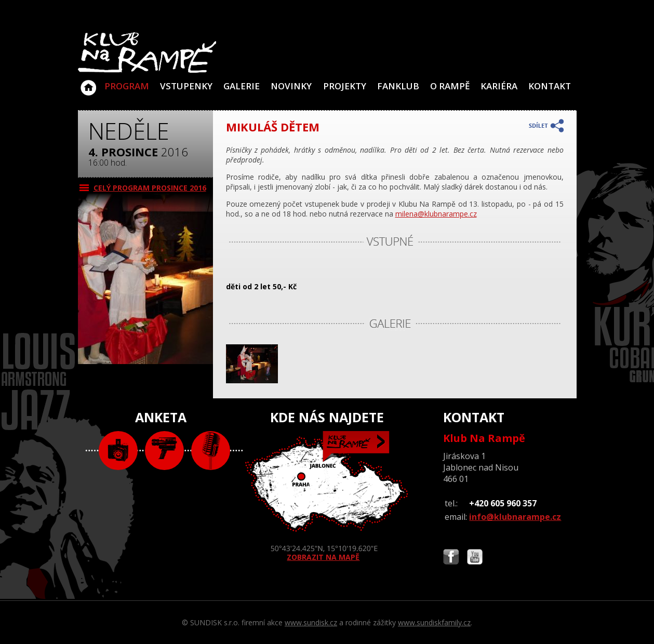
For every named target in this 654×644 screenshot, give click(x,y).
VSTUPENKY (186, 86)
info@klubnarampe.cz (515, 517)
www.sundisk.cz (311, 622)
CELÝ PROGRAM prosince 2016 (150, 188)
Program (127, 86)
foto (118, 451)
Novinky (291, 86)
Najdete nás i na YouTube (475, 558)
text (211, 451)
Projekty (345, 86)
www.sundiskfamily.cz (434, 622)
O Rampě (450, 86)
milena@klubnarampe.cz (436, 214)
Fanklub (398, 86)
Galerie (242, 86)
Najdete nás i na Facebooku (451, 558)
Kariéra (499, 86)
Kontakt (550, 86)
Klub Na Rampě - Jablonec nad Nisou (88, 83)
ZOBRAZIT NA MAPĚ (327, 497)
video (164, 451)
